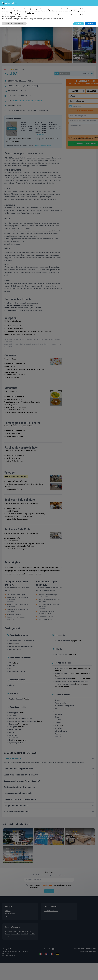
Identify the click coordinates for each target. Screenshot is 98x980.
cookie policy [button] (31, 13)
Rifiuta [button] (79, 24)
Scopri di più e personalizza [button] (14, 24)
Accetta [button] (91, 24)
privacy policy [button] (73, 9)
